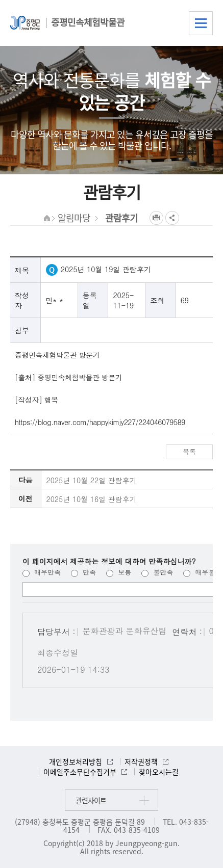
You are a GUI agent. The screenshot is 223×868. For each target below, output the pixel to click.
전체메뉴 (201, 23)
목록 (189, 451)
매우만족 (42, 572)
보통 (119, 572)
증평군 (25, 23)
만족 (83, 572)
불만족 (157, 572)
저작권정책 (141, 761)
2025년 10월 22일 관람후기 (92, 480)
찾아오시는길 (159, 772)
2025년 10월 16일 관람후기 (92, 499)
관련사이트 (91, 800)
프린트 (156, 218)
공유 (172, 218)
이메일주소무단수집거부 (80, 772)
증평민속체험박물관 (88, 22)
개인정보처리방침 (76, 761)
